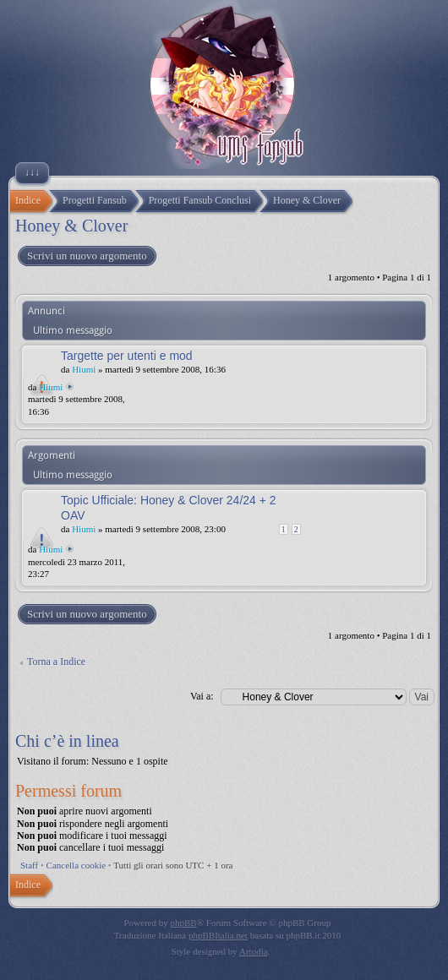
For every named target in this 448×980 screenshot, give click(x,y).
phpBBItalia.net (218, 935)
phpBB (184, 923)
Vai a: (202, 696)
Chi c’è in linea (67, 741)
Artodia (254, 951)
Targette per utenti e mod (127, 356)
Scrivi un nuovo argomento (86, 256)
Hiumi (84, 369)
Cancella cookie (76, 865)
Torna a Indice (56, 661)
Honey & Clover (71, 226)
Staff (29, 865)
